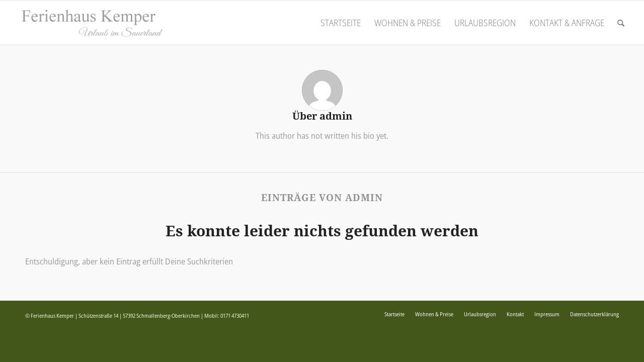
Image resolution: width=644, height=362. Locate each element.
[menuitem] (341, 23)
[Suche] (621, 23)
